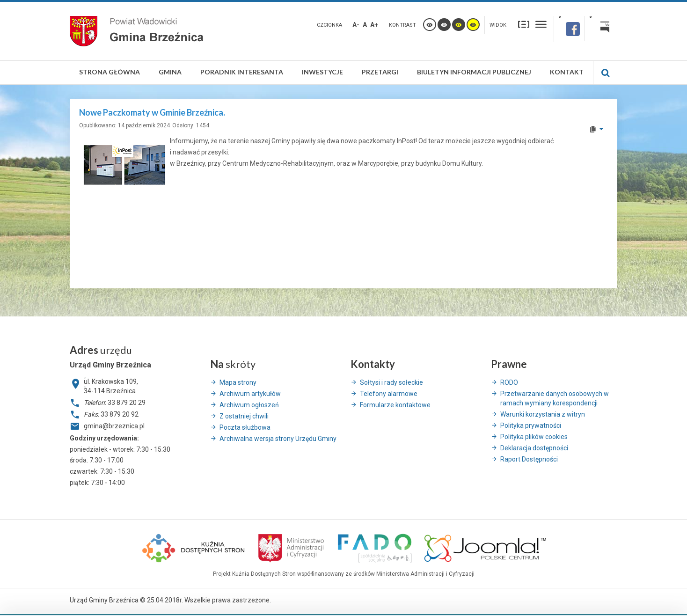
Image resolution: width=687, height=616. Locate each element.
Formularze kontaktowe (395, 405)
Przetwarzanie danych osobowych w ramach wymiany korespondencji (555, 398)
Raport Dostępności (529, 459)
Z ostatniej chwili (244, 416)
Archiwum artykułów (250, 394)
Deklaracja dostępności (534, 448)
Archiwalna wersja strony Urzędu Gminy (278, 439)
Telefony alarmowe (389, 394)
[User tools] (596, 129)
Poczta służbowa (245, 427)
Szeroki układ (541, 24)
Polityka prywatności (531, 425)
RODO (509, 382)
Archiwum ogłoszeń (249, 405)
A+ (374, 25)
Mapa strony (238, 382)
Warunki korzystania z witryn (543, 414)
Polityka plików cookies (534, 437)
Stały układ (524, 24)
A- (356, 25)
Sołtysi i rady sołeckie (391, 382)
